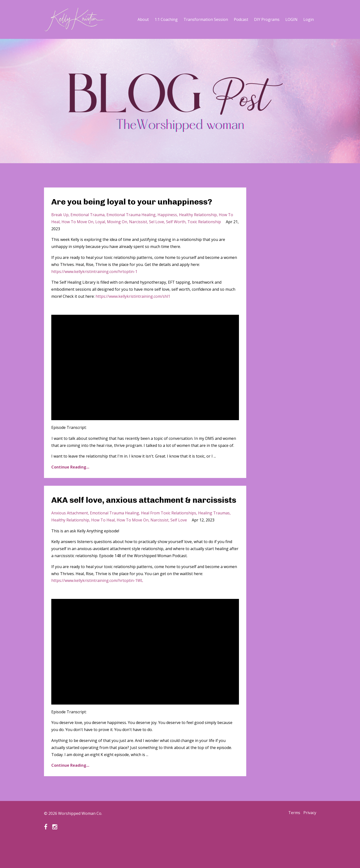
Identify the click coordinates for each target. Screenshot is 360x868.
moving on (117, 234)
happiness (167, 227)
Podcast (241, 19)
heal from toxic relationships (169, 538)
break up (60, 227)
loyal (100, 234)
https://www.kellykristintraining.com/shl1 (133, 309)
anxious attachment (70, 538)
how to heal (103, 545)
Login (309, 19)
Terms (292, 839)
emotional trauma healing (131, 227)
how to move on (77, 234)
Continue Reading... (70, 480)
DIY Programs (267, 19)
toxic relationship (204, 234)
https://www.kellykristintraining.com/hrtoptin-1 (94, 284)
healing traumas (214, 538)
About (143, 19)
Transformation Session (206, 19)
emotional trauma (88, 227)
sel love (157, 234)
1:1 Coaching (166, 19)
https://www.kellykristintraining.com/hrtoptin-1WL (97, 606)
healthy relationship (198, 227)
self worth (176, 234)
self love (179, 545)
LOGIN (291, 19)
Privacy (310, 839)
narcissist (138, 234)
